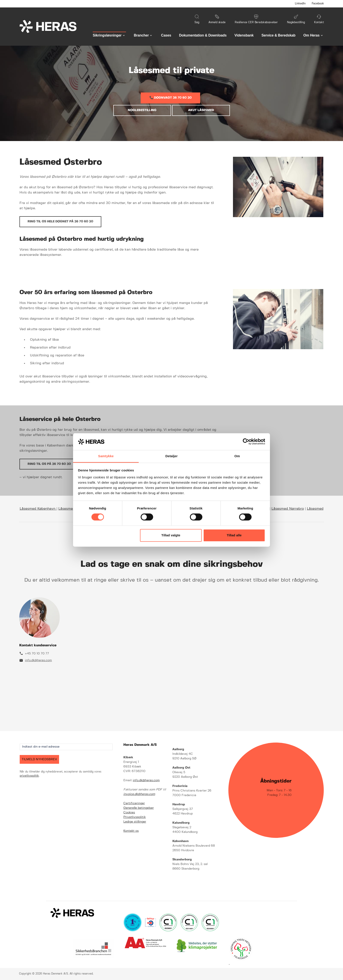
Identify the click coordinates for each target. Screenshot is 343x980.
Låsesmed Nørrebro (288, 509)
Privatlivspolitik (135, 817)
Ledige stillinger (135, 822)
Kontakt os (131, 831)
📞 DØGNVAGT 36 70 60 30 (171, 98)
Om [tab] (237, 456)
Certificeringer (134, 803)
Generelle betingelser (139, 808)
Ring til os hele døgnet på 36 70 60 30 (60, 221)
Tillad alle (234, 535)
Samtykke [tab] (106, 456)
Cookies (129, 813)
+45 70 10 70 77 (37, 654)
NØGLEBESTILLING (142, 110)
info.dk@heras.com (38, 660)
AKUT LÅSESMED (201, 110)
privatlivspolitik (29, 776)
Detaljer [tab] (171, 456)
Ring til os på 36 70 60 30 (49, 464)
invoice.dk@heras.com (139, 794)
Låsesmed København (38, 509)
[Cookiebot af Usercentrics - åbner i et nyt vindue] (246, 442)
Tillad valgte (171, 535)
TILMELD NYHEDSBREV (39, 759)
